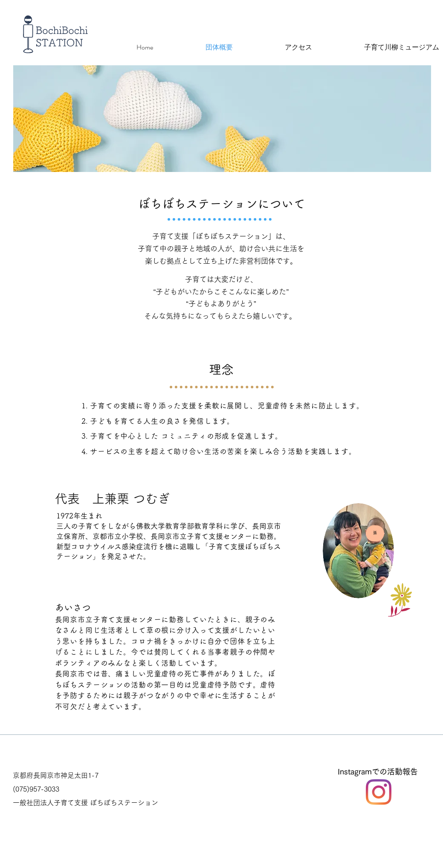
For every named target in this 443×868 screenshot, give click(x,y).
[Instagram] (379, 792)
